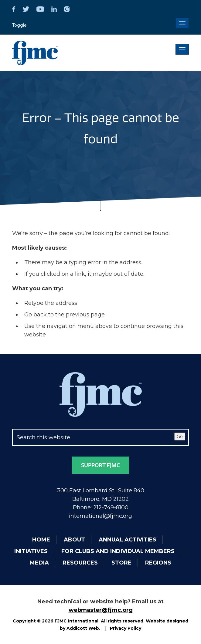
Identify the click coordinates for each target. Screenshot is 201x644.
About (74, 540)
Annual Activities (128, 540)
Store (121, 563)
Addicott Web (83, 628)
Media (39, 563)
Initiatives (31, 551)
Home (41, 540)
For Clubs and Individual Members (118, 551)
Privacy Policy (126, 628)
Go (180, 437)
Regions (158, 563)
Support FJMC (101, 465)
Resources (80, 563)
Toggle (19, 25)
